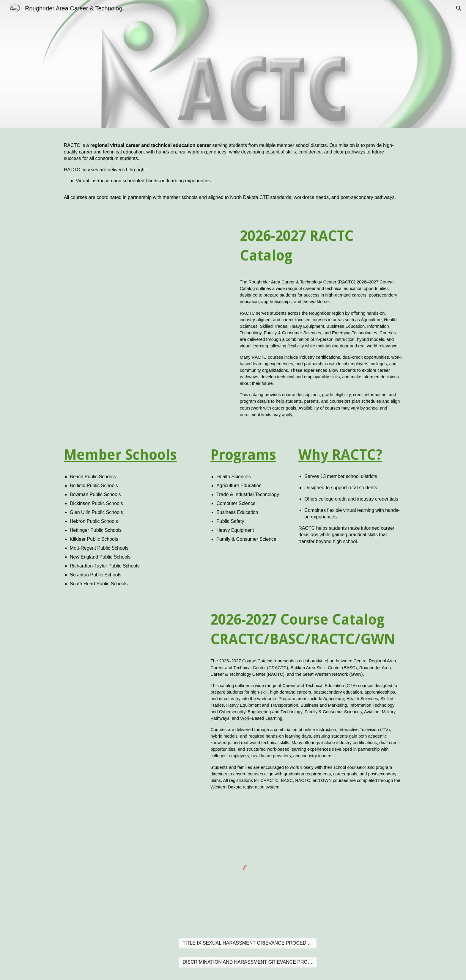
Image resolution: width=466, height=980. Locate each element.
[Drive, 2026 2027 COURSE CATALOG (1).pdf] (130, 700)
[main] (233, 171)
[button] (459, 8)
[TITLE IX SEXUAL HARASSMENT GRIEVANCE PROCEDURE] (248, 943)
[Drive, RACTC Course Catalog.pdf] (145, 324)
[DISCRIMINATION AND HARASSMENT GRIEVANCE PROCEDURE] (248, 962)
